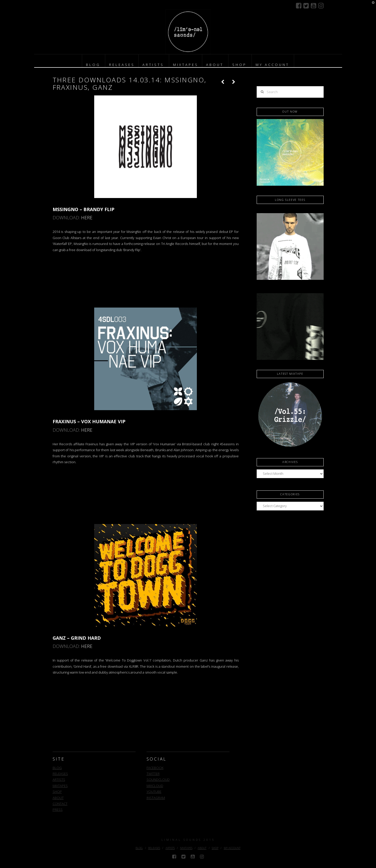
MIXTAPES (60, 786)
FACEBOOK (155, 768)
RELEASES (60, 774)
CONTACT (60, 804)
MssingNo (134, 232)
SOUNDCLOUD (158, 780)
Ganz (204, 660)
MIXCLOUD (155, 786)
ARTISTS (59, 780)
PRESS (58, 810)
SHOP (57, 792)
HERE (87, 218)
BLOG (57, 768)
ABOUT (58, 798)
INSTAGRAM (156, 798)
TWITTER (153, 774)
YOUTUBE (154, 792)
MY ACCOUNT (232, 848)
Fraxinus (92, 444)
